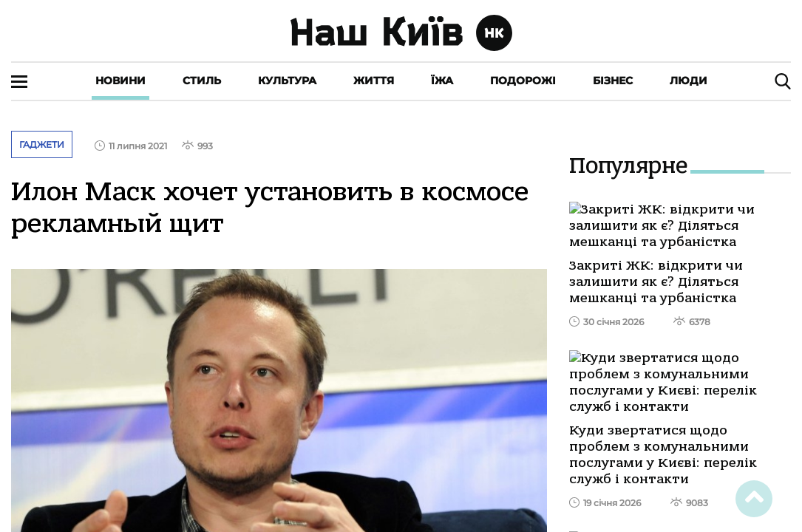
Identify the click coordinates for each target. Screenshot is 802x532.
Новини (120, 81)
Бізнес (613, 81)
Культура (287, 81)
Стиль (202, 81)
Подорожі (523, 81)
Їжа (442, 81)
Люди (689, 81)
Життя (374, 81)
